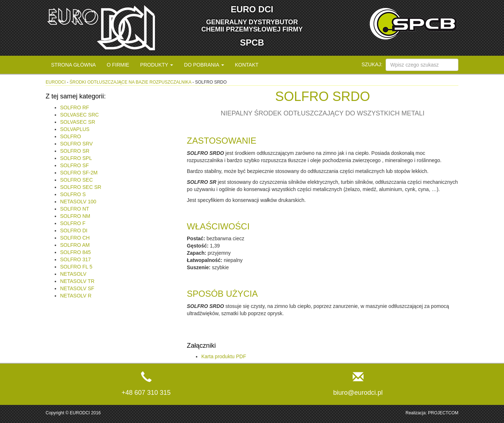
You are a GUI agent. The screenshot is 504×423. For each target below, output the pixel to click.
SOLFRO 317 (75, 259)
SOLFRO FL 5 (76, 267)
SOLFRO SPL (76, 158)
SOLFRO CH (75, 238)
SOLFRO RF (75, 107)
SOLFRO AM (75, 245)
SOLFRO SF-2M (79, 173)
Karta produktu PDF (224, 356)
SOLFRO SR (75, 151)
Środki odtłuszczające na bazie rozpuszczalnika (130, 82)
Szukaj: (372, 64)
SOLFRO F (73, 223)
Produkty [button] (157, 65)
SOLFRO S (73, 194)
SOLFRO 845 (75, 252)
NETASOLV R (76, 296)
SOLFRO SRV (76, 144)
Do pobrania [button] (204, 65)
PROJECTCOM (443, 413)
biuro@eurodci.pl (358, 393)
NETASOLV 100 (78, 202)
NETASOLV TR (77, 281)
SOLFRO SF (74, 165)
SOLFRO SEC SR (81, 187)
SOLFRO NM (75, 216)
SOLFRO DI (74, 230)
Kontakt (247, 65)
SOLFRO (71, 136)
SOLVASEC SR (78, 122)
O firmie (118, 65)
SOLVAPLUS (75, 129)
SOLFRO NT (75, 209)
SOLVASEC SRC (79, 115)
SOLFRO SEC (76, 180)
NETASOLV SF (77, 288)
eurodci (56, 82)
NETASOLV (73, 274)
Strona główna (73, 65)
